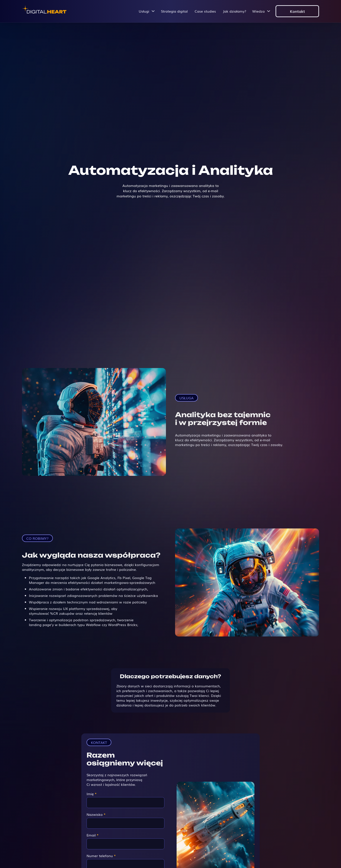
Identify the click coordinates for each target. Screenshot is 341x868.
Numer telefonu (101, 856)
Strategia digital (174, 11)
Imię (92, 794)
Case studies (205, 11)
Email (93, 835)
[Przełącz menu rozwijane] (153, 11)
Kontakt (297, 11)
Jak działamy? (235, 11)
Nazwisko (96, 814)
